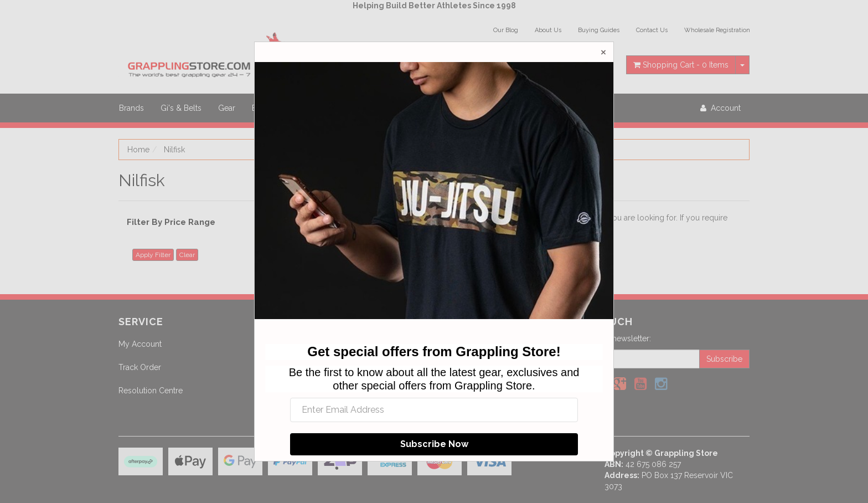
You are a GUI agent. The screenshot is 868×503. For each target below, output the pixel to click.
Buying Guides (599, 30)
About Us (548, 30)
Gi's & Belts (181, 108)
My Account (140, 344)
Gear (227, 108)
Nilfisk (174, 150)
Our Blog (506, 30)
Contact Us (652, 30)
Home (138, 150)
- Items (681, 65)
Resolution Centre (151, 391)
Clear (187, 255)
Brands (131, 108)
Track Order (140, 367)
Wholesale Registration (717, 30)
